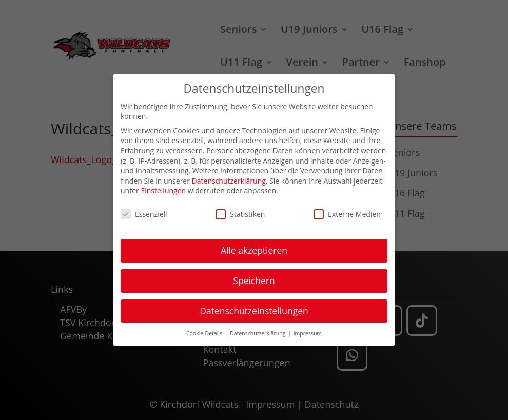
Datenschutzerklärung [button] (258, 333)
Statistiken (240, 214)
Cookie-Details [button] (205, 333)
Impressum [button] (308, 333)
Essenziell (144, 214)
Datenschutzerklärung (229, 180)
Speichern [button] (254, 280)
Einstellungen (163, 191)
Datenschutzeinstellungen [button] (254, 310)
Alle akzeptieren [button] (254, 250)
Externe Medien (347, 214)
